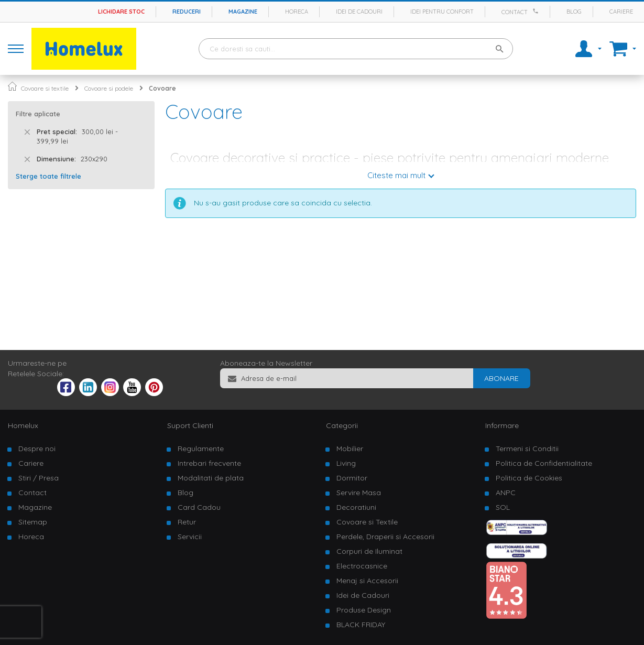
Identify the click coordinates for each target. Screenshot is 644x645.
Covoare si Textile (367, 522)
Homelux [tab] (23, 425)
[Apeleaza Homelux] (537, 11)
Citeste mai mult (396, 175)
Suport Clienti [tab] (190, 425)
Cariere (621, 12)
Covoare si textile (45, 88)
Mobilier (350, 449)
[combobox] (356, 49)
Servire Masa (359, 493)
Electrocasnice (362, 566)
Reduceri (187, 12)
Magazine (243, 12)
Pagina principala (12, 86)
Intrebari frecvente (209, 463)
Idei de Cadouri (363, 595)
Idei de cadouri (359, 12)
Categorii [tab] (342, 425)
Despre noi (37, 449)
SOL (503, 507)
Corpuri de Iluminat (369, 551)
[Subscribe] (501, 378)
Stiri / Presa (39, 478)
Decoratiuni (356, 507)
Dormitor (352, 478)
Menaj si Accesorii (367, 581)
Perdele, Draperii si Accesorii (385, 537)
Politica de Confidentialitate (544, 463)
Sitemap (33, 522)
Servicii (190, 537)
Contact (515, 12)
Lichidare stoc (121, 12)
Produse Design (364, 610)
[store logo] (84, 49)
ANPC (506, 493)
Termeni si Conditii (527, 449)
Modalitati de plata (211, 478)
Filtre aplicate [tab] (38, 114)
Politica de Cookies (529, 478)
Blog (574, 12)
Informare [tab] (502, 425)
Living (346, 463)
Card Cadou (199, 507)
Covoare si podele (109, 88)
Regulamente (201, 449)
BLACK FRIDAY (361, 625)
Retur (187, 522)
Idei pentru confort (442, 12)
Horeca (297, 12)
